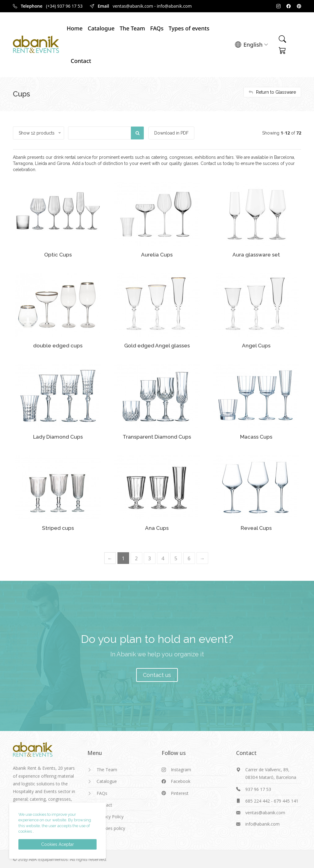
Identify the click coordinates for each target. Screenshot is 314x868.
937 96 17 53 (258, 789)
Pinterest (180, 793)
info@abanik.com (174, 6)
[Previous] (110, 558)
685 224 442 (258, 800)
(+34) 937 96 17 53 (64, 6)
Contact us (157, 674)
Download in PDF (172, 133)
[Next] (202, 558)
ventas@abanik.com (133, 6)
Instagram (181, 769)
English (252, 45)
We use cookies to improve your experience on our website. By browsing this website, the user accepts (55, 820)
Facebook (181, 781)
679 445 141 (286, 800)
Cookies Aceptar (57, 844)
